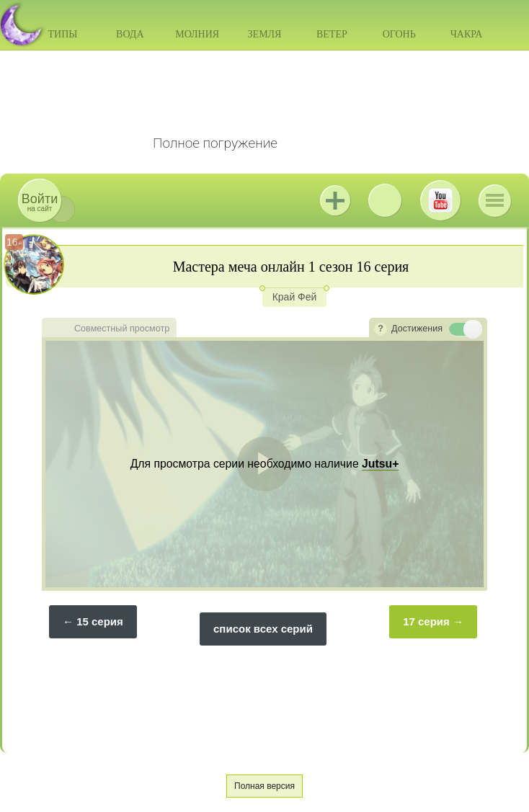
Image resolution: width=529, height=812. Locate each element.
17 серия (426, 621)
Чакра (467, 34)
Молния (197, 34)
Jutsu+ (335, 200)
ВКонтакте (385, 200)
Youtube (440, 200)
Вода (130, 34)
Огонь (399, 34)
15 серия (100, 621)
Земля (265, 34)
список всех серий (263, 629)
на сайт (40, 202)
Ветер (332, 34)
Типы (62, 34)
